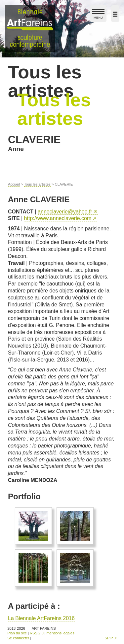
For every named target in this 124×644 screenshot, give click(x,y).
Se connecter (18, 638)
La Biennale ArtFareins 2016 (41, 618)
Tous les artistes (37, 184)
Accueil (14, 184)
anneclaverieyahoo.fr (65, 212)
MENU (98, 15)
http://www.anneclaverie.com (58, 218)
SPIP (109, 638)
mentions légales (61, 633)
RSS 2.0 (37, 633)
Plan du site (17, 633)
